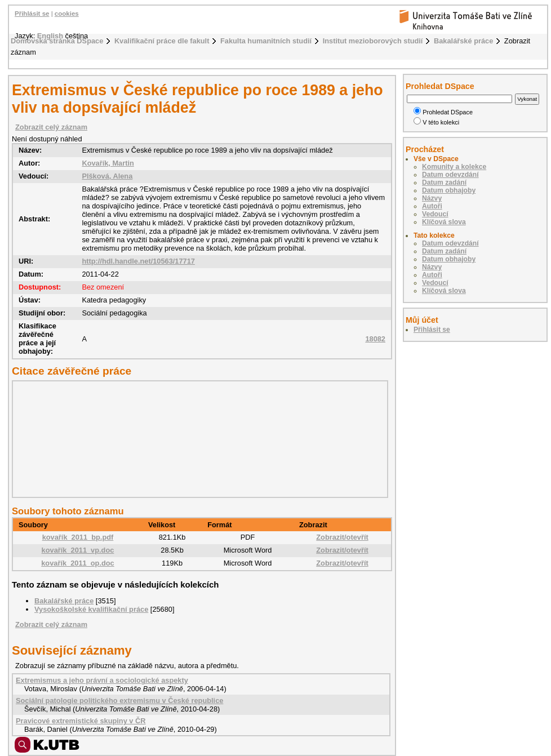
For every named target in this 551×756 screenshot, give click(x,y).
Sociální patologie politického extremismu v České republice (119, 701)
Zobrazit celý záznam (51, 127)
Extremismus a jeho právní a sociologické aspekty (102, 680)
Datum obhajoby (449, 190)
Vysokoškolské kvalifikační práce (91, 609)
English (50, 36)
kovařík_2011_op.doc (77, 563)
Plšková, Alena (107, 176)
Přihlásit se (32, 14)
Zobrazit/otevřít (342, 537)
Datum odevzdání (450, 175)
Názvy (432, 198)
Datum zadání (444, 183)
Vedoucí (435, 214)
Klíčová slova (444, 222)
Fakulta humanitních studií (266, 41)
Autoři (432, 206)
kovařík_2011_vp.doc (78, 550)
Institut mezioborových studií (373, 41)
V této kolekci (436, 122)
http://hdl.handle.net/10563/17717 (138, 261)
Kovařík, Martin (108, 163)
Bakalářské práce (463, 41)
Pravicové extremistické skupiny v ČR (81, 721)
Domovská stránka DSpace (57, 41)
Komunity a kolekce (454, 167)
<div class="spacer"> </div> (197, 439)
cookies (67, 14)
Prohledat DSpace (443, 112)
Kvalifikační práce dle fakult (162, 41)
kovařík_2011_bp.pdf (78, 537)
